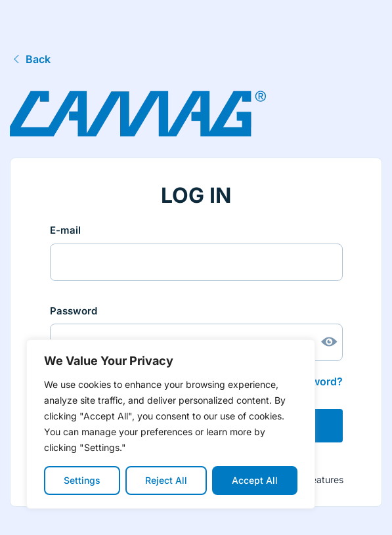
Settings (82, 480)
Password (74, 311)
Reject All (166, 480)
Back (30, 59)
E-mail (65, 230)
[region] (171, 424)
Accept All (255, 480)
